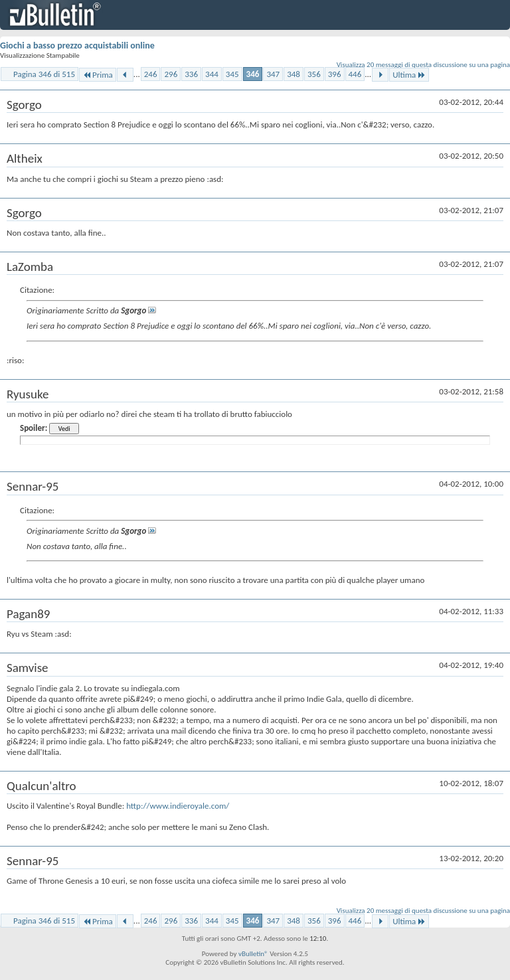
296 (171, 74)
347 (273, 74)
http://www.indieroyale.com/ (178, 806)
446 (355, 74)
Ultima (409, 75)
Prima (98, 75)
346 (253, 74)
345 (232, 74)
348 (294, 74)
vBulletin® (253, 954)
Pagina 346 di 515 (44, 74)
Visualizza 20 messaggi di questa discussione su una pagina (423, 65)
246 (151, 74)
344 (212, 74)
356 (314, 74)
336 (191, 74)
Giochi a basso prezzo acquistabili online (77, 45)
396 (335, 74)
